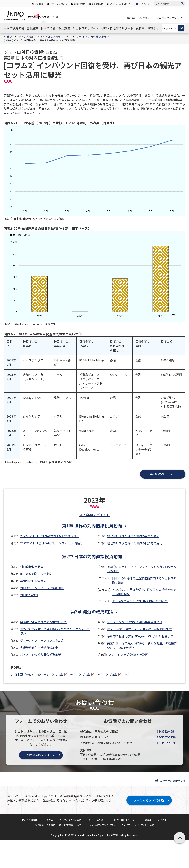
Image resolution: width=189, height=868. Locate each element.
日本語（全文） (31, 675)
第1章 (65, 675)
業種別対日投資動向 (33, 581)
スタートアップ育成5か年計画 (128, 655)
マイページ (144, 4)
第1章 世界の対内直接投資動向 (92, 526)
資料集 (148, 820)
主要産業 (48, 820)
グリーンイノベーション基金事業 (42, 640)
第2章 (92, 675)
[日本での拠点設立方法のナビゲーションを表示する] (55, 28)
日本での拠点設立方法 (70, 820)
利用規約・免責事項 (45, 825)
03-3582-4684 (166, 731)
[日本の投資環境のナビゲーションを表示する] (14, 28)
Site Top (39, 4)
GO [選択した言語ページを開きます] (181, 28)
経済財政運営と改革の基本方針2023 (44, 622)
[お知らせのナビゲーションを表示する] (153, 28)
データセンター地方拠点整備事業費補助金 (135, 622)
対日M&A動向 (29, 595)
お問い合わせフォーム (41, 755)
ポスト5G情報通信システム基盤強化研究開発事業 (139, 629)
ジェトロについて (59, 4)
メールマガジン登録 (149, 800)
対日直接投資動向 (32, 567)
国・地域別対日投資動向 (36, 574)
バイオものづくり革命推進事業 (41, 655)
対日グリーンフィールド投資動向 (42, 588)
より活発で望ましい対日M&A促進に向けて (140, 601)
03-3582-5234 (166, 737)
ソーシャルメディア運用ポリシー (101, 825)
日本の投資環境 (30, 820)
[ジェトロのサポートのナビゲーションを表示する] (86, 28)
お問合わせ (80, 4)
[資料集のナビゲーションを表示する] (140, 28)
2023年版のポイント (94, 515)
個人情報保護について (70, 825)
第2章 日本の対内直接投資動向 (92, 556)
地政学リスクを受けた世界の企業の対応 (133, 536)
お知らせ (163, 820)
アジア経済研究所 (121, 4)
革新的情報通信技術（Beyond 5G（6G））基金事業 (140, 636)
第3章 (119, 675)
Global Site (97, 4)
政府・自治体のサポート (126, 820)
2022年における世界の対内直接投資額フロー (50, 536)
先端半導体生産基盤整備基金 (39, 648)
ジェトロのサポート (98, 820)
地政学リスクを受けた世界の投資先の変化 (135, 543)
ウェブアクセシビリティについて (138, 825)
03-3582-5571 (166, 743)
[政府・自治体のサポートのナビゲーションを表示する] (117, 28)
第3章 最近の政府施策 (92, 611)
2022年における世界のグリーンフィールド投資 (51, 543)
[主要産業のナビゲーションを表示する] (32, 28)
